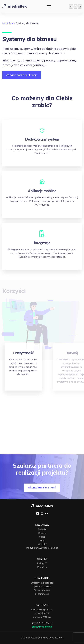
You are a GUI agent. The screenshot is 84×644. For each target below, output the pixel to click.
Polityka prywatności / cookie (42, 548)
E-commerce (42, 594)
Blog (42, 540)
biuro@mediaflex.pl (42, 627)
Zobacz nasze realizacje (22, 75)
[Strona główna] (14, 6)
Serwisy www (42, 590)
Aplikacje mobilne (42, 586)
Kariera (42, 533)
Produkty (42, 567)
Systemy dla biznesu (42, 583)
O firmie (42, 529)
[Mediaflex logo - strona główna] (42, 505)
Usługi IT (42, 563)
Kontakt (42, 544)
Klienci (42, 537)
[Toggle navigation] (48, 6)
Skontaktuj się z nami (42, 487)
